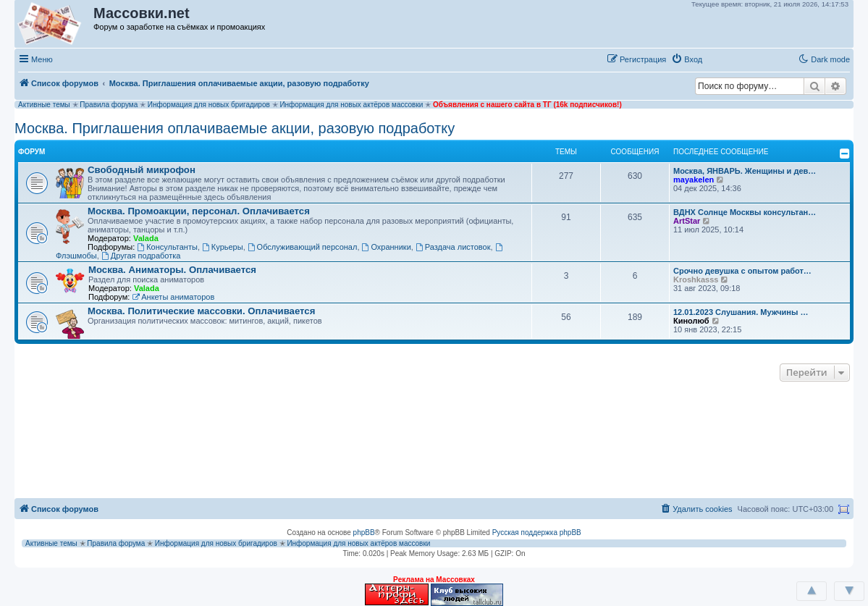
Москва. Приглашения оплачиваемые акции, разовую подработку (235, 128)
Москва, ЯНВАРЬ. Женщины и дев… (745, 171)
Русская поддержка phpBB (537, 533)
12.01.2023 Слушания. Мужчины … (741, 312)
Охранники (387, 247)
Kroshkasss (696, 279)
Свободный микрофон (142, 170)
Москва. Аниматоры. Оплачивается (172, 270)
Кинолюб (691, 321)
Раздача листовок (453, 247)
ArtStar (687, 221)
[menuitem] (687, 59)
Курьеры (223, 247)
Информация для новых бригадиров (209, 105)
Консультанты (167, 247)
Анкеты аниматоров (173, 297)
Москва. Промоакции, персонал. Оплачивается (199, 211)
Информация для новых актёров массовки (351, 105)
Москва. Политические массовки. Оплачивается (201, 311)
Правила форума (109, 105)
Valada (146, 238)
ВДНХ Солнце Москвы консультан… (745, 212)
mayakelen (694, 180)
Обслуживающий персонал (303, 247)
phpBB (364, 533)
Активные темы (44, 105)
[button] (722, 59)
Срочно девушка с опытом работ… (742, 271)
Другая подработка (141, 256)
